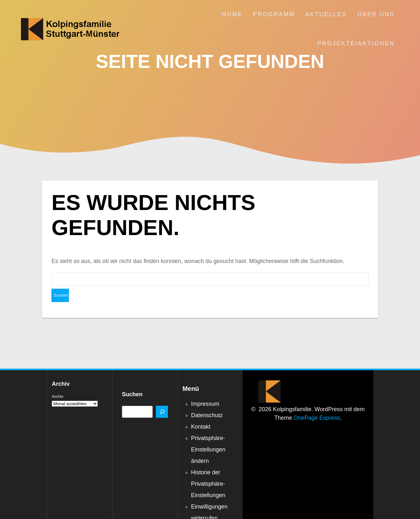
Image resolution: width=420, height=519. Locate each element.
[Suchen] (162, 398)
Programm (274, 14)
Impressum (205, 391)
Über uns (376, 14)
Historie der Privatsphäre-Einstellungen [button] (208, 470)
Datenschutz (207, 402)
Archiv (57, 383)
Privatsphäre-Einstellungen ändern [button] (208, 436)
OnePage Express (317, 404)
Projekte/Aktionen (356, 43)
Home (232, 14)
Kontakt (201, 413)
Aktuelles (326, 14)
